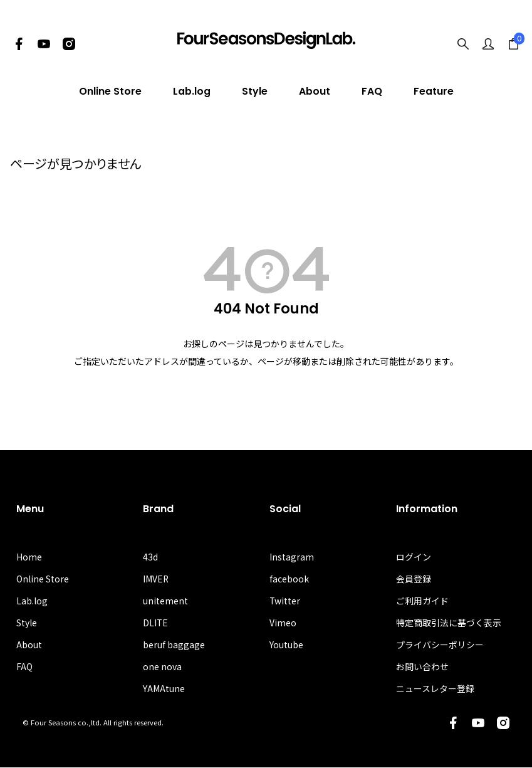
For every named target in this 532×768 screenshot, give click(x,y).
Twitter (285, 601)
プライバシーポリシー (440, 645)
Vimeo (283, 623)
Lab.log (192, 91)
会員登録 (414, 579)
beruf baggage (174, 645)
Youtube (286, 645)
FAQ (372, 91)
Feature (434, 91)
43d (150, 557)
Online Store (110, 91)
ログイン (414, 557)
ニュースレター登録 (435, 690)
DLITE (156, 623)
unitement (165, 601)
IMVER (156, 579)
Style (255, 91)
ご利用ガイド (422, 601)
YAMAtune (164, 690)
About (315, 91)
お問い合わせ (422, 667)
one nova (162, 667)
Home (29, 557)
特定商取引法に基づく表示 (449, 623)
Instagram (292, 557)
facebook (289, 579)
